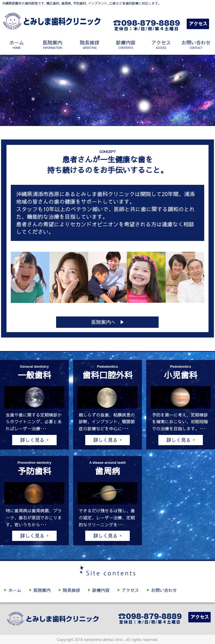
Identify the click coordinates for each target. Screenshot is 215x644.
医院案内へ (103, 322)
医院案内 (53, 44)
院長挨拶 (90, 44)
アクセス (161, 44)
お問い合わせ (196, 44)
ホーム (17, 44)
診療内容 (126, 44)
